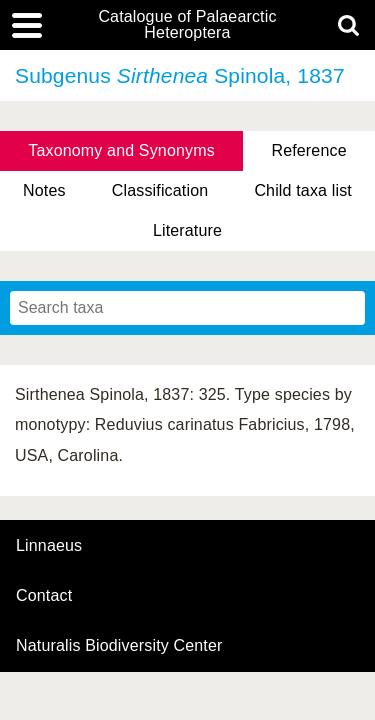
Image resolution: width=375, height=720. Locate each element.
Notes (44, 190)
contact (44, 595)
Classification (160, 190)
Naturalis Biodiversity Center (119, 646)
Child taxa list (303, 190)
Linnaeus (49, 546)
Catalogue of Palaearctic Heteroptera (187, 25)
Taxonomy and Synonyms (121, 150)
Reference (308, 150)
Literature (187, 230)
